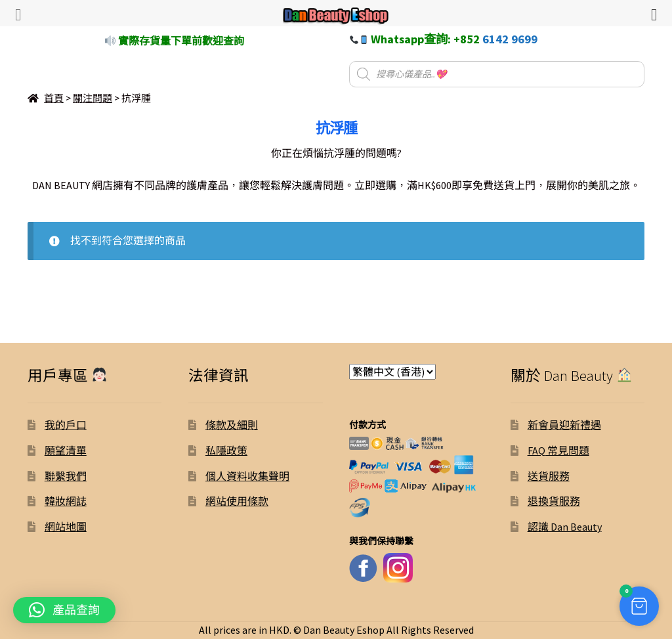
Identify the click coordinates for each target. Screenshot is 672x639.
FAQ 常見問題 (558, 451)
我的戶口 (66, 425)
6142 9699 (510, 39)
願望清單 (66, 451)
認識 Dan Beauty (565, 527)
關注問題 (93, 98)
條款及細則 (232, 425)
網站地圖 (66, 527)
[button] (64, 610)
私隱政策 (226, 451)
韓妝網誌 (66, 501)
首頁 (54, 98)
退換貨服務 (554, 501)
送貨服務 (549, 476)
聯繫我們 (66, 476)
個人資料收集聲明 (247, 476)
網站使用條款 (237, 501)
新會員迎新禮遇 (564, 425)
